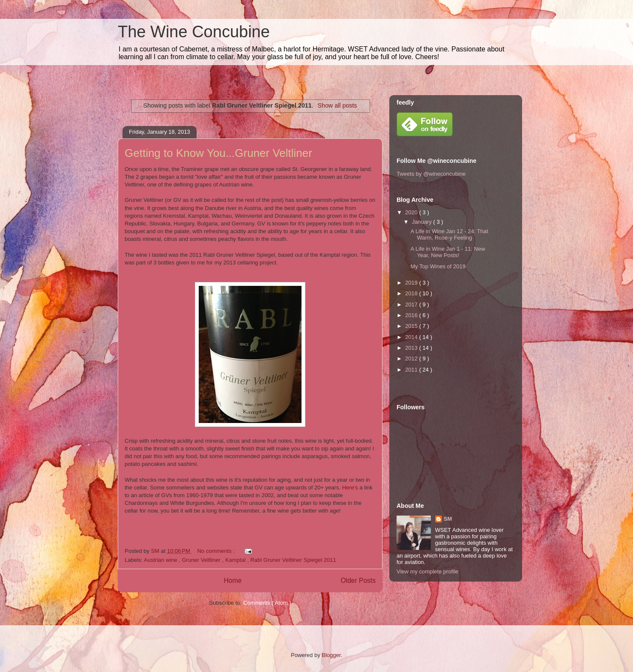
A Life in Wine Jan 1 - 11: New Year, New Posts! (448, 252)
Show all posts (337, 105)
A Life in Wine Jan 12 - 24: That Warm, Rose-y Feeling (449, 235)
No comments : (216, 551)
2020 (412, 212)
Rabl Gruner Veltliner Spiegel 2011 (293, 560)
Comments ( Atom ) (267, 603)
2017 (412, 304)
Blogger (331, 655)
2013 (412, 348)
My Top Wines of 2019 (438, 266)
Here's (350, 487)
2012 (412, 358)
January (423, 222)
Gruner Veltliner (202, 560)
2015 (412, 326)
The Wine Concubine (194, 32)
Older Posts (358, 580)
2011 (412, 370)
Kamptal (236, 560)
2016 (412, 315)
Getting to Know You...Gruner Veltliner (218, 153)
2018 (412, 293)
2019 (412, 283)
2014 (412, 337)
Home (233, 580)
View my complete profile (427, 571)
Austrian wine (161, 560)
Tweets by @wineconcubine (431, 174)
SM (448, 519)
